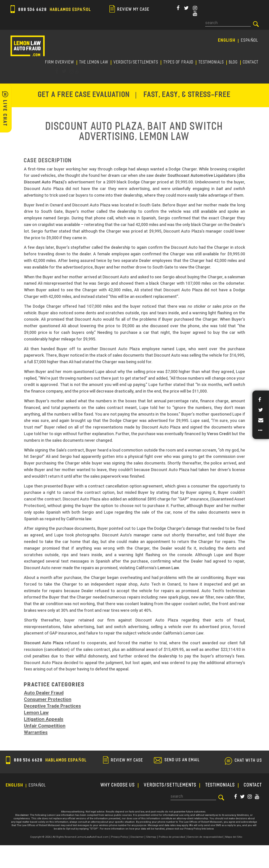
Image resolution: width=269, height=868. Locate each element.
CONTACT (251, 62)
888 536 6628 (51, 10)
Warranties (36, 732)
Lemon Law (36, 713)
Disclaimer (137, 837)
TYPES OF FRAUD (178, 62)
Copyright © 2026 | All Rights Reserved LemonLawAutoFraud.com (69, 837)
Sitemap (151, 837)
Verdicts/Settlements (136, 62)
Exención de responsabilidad (205, 837)
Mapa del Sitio (234, 837)
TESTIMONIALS (211, 62)
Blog (234, 62)
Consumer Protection (48, 699)
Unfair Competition (45, 726)
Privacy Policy (119, 837)
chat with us (248, 761)
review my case (129, 10)
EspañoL (250, 41)
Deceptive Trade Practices (52, 706)
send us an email (182, 760)
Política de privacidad (172, 837)
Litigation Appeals (44, 719)
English (227, 41)
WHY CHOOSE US (118, 785)
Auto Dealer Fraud (44, 693)
